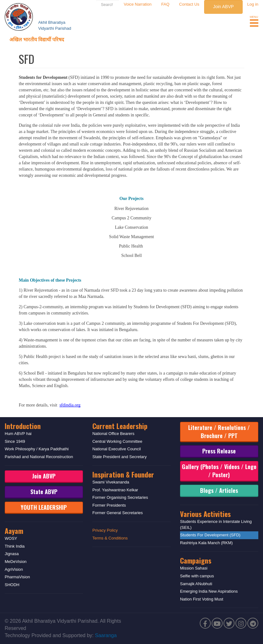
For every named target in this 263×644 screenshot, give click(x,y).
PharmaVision (17, 577)
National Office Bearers (113, 434)
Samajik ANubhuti (196, 584)
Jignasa (12, 554)
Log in (253, 4)
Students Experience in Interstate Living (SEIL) (216, 524)
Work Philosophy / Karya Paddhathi (37, 449)
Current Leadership (120, 426)
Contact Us (189, 4)
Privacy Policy (105, 530)
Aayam (14, 531)
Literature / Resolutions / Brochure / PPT (219, 432)
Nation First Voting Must (202, 599)
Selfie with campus (197, 576)
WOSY (11, 538)
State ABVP (44, 492)
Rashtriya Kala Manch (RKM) (206, 543)
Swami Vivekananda (111, 482)
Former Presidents (109, 505)
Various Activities (205, 514)
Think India (15, 546)
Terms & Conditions (110, 538)
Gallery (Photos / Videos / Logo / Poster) (219, 471)
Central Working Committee (117, 441)
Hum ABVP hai (18, 434)
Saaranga (106, 635)
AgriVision (14, 569)
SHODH (12, 585)
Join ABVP (223, 7)
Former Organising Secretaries (120, 497)
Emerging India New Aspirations (209, 591)
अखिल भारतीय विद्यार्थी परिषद (37, 39)
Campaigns (196, 560)
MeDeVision (16, 562)
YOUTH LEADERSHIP (44, 507)
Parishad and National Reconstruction (39, 457)
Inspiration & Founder (123, 474)
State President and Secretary (119, 457)
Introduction (23, 426)
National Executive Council (117, 449)
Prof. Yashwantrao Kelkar (115, 490)
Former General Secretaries (118, 513)
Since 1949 (15, 441)
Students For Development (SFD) (210, 535)
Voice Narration (138, 4)
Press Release (219, 451)
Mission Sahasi (194, 568)
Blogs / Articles (219, 490)
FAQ (165, 4)
